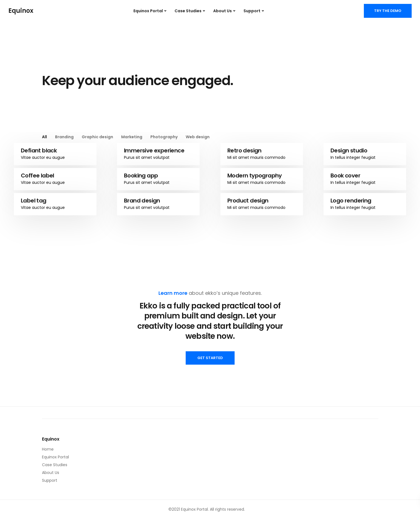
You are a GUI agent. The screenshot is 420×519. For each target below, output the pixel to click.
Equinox (21, 11)
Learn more (173, 293)
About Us (223, 11)
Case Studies (188, 11)
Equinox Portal (148, 11)
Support (252, 11)
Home (48, 449)
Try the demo (388, 11)
